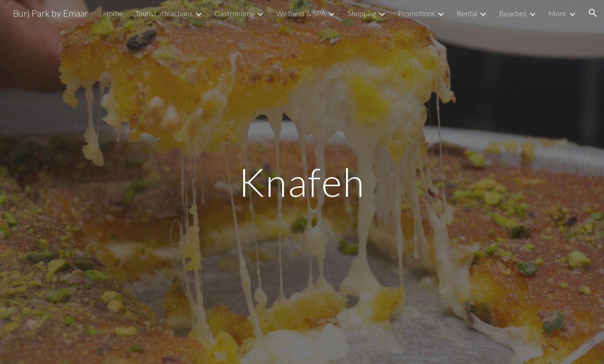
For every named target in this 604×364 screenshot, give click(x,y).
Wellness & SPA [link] (301, 13)
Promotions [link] (416, 13)
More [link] (557, 13)
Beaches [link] (513, 13)
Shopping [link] (362, 13)
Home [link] (113, 13)
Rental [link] (467, 13)
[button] (593, 13)
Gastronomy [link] (234, 13)
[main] (302, 182)
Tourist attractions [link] (164, 13)
